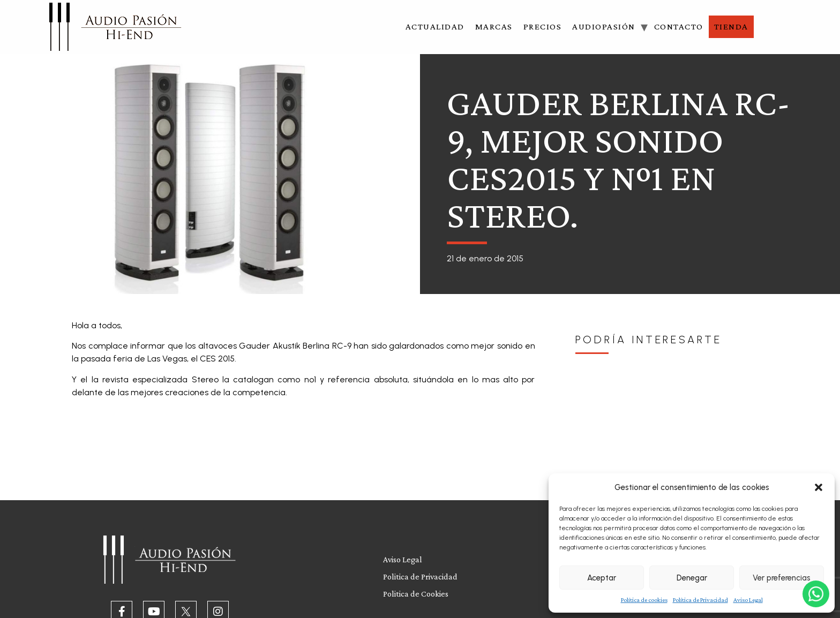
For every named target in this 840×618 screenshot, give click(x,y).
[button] (819, 487)
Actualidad (435, 27)
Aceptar (602, 578)
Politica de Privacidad (420, 576)
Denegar (692, 578)
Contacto (679, 27)
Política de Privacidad (700, 600)
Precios (543, 27)
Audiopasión (604, 27)
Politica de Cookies (416, 594)
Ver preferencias (782, 578)
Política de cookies (644, 600)
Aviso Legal (748, 600)
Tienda (731, 27)
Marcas (494, 27)
